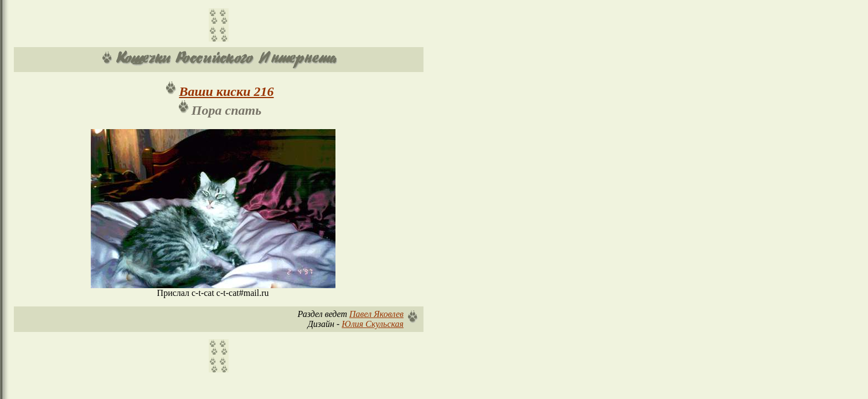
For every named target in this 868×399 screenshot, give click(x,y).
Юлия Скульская (373, 324)
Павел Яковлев (376, 314)
